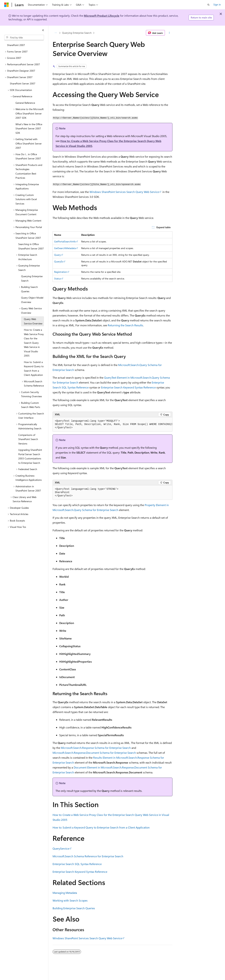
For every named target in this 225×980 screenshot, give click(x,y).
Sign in (217, 4)
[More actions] (169, 33)
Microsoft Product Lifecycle (102, 16)
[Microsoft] (7, 5)
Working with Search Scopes (70, 900)
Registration (61, 272)
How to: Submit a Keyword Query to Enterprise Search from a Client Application (101, 827)
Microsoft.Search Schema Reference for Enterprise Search (88, 856)
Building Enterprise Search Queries (74, 908)
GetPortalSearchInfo (65, 241)
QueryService (61, 848)
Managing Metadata (65, 893)
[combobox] (24, 38)
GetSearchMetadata (65, 248)
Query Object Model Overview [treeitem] (32, 300)
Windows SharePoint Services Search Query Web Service (124, 192)
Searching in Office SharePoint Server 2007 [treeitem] (31, 246)
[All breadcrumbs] (56, 33)
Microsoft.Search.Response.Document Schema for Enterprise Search (94, 753)
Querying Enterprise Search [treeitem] (32, 278)
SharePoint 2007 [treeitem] (16, 45)
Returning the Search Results (125, 325)
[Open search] (208, 5)
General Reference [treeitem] (25, 103)
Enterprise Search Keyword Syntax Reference (128, 387)
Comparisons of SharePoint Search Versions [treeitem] (28, 439)
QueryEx (59, 261)
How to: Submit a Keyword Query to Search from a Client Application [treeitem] (34, 369)
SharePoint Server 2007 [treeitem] (23, 83)
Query (57, 255)
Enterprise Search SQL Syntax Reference (77, 864)
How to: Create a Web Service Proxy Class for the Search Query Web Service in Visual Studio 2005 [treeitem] (34, 343)
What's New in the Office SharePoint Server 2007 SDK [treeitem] (29, 128)
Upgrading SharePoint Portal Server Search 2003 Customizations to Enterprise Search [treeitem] (30, 456)
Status (58, 278)
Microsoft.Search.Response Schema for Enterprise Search (96, 748)
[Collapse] (43, 30)
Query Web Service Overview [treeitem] (33, 321)
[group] (112, 424)
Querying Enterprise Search (77, 33)
